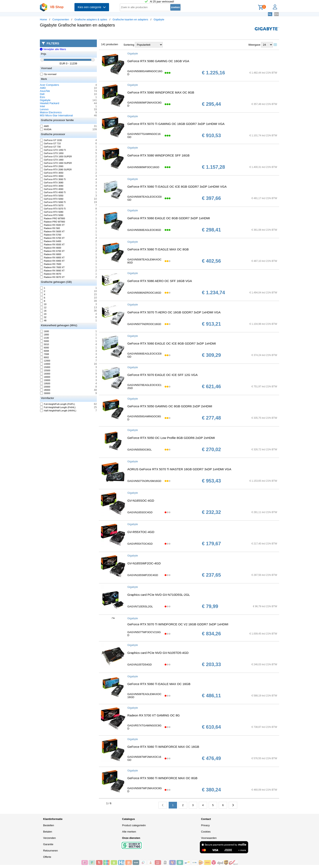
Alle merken (129, 832)
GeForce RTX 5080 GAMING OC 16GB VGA (158, 61)
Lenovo (44, 109)
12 (43, 307)
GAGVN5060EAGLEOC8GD (144, 230)
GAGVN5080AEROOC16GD (144, 293)
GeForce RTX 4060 (52, 189)
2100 (45, 338)
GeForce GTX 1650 (52, 153)
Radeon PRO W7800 (53, 218)
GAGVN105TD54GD (140, 665)
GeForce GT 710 (50, 143)
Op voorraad (48, 74)
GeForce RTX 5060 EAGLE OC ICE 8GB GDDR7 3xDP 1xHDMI (172, 343)
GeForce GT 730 (50, 147)
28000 (45, 390)
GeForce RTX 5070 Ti (53, 209)
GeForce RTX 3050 (52, 173)
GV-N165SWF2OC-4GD (144, 563)
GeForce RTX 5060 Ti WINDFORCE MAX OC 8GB (162, 778)
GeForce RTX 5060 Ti (53, 202)
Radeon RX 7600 (51, 264)
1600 (45, 331)
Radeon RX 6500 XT (52, 245)
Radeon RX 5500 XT (52, 225)
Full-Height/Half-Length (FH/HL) (58, 407)
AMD (43, 88)
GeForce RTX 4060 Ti (53, 192)
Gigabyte (159, 19)
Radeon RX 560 (50, 228)
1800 (45, 335)
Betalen (48, 832)
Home (43, 19)
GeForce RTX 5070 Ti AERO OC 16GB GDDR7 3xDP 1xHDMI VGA (174, 312)
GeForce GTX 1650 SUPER (56, 156)
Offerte (47, 857)
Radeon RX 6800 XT (52, 258)
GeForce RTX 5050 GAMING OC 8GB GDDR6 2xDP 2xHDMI (170, 406)
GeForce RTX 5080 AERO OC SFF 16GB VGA (160, 281)
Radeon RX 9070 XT (52, 277)
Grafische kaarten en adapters (130, 19)
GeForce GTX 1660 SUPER (56, 163)
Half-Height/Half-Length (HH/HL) (58, 411)
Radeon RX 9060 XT (52, 271)
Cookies (206, 832)
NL (270, 14)
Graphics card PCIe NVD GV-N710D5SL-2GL (159, 595)
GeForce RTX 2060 (52, 166)
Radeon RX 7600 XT (52, 267)
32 (43, 317)
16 (43, 311)
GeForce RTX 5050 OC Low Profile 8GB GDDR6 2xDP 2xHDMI (171, 438)
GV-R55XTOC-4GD (141, 532)
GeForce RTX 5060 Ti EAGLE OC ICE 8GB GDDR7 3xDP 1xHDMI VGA (177, 187)
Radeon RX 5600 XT (52, 231)
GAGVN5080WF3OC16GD (143, 167)
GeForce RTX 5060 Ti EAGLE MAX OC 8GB (158, 249)
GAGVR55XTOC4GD (140, 544)
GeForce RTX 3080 (52, 183)
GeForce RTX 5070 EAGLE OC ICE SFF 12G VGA (162, 375)
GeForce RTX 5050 (52, 196)
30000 (45, 393)
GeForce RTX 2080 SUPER (56, 170)
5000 (45, 341)
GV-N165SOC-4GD (141, 501)
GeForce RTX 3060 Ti (53, 179)
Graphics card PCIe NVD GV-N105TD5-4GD (158, 653)
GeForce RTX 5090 (52, 215)
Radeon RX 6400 (51, 241)
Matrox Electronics (51, 112)
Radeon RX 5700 (51, 235)
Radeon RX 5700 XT (52, 238)
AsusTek (45, 91)
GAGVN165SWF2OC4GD (143, 575)
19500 (45, 383)
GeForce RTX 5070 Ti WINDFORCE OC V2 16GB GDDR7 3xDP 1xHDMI (178, 624)
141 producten (110, 44)
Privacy (205, 825)
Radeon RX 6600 (51, 248)
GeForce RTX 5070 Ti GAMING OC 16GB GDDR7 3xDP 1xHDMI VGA (176, 124)
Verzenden (49, 838)
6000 (45, 348)
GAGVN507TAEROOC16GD (144, 324)
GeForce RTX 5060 (52, 199)
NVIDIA (46, 129)
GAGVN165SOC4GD (140, 512)
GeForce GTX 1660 (52, 160)
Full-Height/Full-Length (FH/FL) (58, 404)
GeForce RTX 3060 (52, 176)
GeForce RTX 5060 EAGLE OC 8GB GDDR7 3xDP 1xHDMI (169, 218)
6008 (45, 351)
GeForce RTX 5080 (52, 212)
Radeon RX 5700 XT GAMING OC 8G (153, 715)
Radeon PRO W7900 (53, 222)
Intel (42, 106)
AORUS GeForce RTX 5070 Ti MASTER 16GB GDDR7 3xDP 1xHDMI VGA (179, 469)
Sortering (129, 45)
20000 (45, 387)
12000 (45, 361)
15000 (45, 367)
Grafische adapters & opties (91, 19)
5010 (45, 344)
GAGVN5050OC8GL (140, 450)
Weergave (254, 45)
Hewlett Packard (50, 103)
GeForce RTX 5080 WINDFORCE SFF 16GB (158, 155)
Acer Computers (49, 85)
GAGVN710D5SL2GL (140, 606)
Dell (42, 94)
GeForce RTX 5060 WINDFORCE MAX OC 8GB (161, 92)
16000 (45, 374)
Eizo (42, 97)
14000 (45, 364)
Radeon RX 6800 (51, 254)
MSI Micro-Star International (56, 115)
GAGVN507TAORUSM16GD (144, 481)
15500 (45, 370)
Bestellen (49, 825)
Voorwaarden (209, 838)
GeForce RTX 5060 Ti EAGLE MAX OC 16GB (159, 684)
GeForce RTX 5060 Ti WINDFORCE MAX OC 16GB (163, 747)
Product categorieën (134, 825)
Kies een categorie (92, 7)
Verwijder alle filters (53, 49)
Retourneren (50, 851)
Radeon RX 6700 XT (52, 251)
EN (276, 14)
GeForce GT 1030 (51, 140)
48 (43, 321)
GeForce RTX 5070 (52, 205)
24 (43, 314)
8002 (45, 357)
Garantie (48, 844)
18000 (45, 377)
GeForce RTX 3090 (52, 186)
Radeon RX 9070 (51, 274)
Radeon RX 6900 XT (52, 261)
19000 (45, 380)
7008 (45, 354)
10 (43, 304)
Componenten (61, 19)
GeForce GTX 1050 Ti (53, 150)
